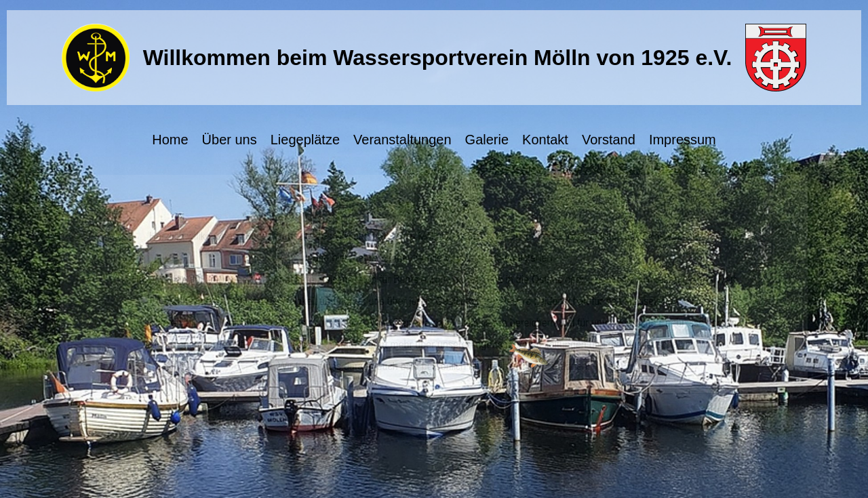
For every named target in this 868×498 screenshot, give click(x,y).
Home (170, 140)
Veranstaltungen (402, 140)
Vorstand (609, 140)
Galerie (487, 140)
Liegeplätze (305, 140)
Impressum (683, 140)
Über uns (230, 140)
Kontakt (545, 140)
